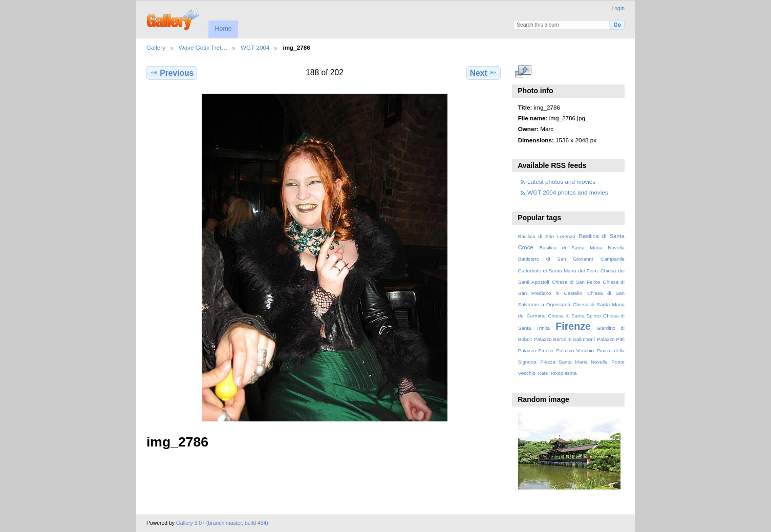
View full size (523, 72)
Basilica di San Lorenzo (547, 236)
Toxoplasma (563, 373)
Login (618, 8)
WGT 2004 (255, 47)
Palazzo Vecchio (575, 350)
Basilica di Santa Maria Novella (582, 248)
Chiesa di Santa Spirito (574, 316)
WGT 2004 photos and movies (568, 192)
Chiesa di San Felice (576, 282)
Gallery (156, 47)
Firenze (573, 326)
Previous (172, 73)
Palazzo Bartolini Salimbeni (564, 339)
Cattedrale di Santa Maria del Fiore (558, 271)
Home (223, 29)
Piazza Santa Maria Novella (574, 362)
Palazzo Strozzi (536, 350)
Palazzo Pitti (611, 339)
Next (484, 73)
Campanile (613, 259)
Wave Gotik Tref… (203, 47)
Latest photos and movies (561, 182)
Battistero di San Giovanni (555, 259)
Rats (543, 373)
